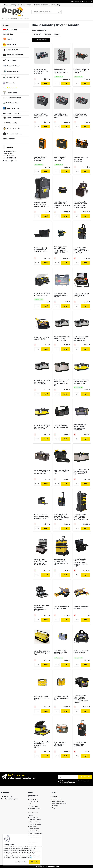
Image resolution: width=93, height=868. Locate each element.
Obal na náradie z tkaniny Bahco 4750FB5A (40, 159)
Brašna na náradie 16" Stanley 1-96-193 (81, 295)
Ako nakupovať (15, 5)
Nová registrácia (87, 1)
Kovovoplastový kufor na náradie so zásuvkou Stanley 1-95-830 (42, 608)
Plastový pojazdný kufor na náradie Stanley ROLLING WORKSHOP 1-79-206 (81, 517)
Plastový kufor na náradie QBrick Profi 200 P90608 (41, 72)
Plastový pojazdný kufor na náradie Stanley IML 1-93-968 (41, 204)
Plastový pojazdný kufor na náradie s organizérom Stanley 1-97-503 (62, 205)
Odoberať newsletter (22, 778)
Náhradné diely (10, 123)
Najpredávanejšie (9, 139)
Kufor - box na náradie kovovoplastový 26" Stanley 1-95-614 (81, 382)
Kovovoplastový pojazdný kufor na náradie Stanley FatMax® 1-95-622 (40, 562)
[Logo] (13, 12)
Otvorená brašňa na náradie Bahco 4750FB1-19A (81, 160)
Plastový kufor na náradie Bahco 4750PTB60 (60, 744)
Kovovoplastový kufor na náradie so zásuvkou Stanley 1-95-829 (42, 745)
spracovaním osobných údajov (77, 781)
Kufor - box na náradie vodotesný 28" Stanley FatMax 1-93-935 (42, 472)
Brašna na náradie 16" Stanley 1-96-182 (42, 338)
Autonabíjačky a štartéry (12, 113)
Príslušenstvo (9, 83)
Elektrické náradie (11, 66)
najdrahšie (47, 34)
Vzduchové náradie (12, 118)
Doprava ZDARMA (11, 50)
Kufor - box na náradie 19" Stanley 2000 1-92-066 (62, 472)
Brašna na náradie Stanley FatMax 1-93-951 (61, 427)
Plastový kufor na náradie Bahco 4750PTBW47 (80, 744)
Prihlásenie (76, 1)
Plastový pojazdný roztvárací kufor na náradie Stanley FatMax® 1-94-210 (80, 205)
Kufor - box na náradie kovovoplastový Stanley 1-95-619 (81, 339)
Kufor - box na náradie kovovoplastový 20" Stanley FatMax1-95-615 (62, 383)
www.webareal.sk (54, 866)
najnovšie (57, 34)
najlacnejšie (38, 34)
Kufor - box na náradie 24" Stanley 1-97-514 (42, 294)
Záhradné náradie (11, 77)
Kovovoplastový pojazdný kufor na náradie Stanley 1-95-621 (61, 562)
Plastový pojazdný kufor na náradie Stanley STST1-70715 (41, 250)
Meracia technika (11, 72)
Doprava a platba (27, 5)
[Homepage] (2, 5)
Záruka (6, 5)
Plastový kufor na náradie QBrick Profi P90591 (80, 116)
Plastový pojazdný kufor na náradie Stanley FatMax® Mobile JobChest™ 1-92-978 (61, 250)
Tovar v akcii (9, 45)
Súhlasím (35, 862)
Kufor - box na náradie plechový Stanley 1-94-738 (42, 653)
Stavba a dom (10, 93)
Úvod (4, 19)
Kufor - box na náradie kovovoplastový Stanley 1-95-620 (62, 339)
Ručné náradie (13, 19)
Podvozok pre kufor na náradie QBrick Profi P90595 (81, 71)
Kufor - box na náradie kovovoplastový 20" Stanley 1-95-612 (42, 427)
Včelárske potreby (11, 128)
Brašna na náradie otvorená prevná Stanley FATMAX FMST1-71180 (80, 427)
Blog (58, 5)
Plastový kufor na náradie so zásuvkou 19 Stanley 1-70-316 (41, 517)
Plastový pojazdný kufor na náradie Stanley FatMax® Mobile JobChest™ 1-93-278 (81, 563)
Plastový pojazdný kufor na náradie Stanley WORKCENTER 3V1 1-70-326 (81, 250)
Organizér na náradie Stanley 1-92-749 (61, 608)
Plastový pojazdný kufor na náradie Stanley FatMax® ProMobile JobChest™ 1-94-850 (81, 699)
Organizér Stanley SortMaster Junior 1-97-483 (61, 295)
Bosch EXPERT (10, 30)
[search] (59, 12)
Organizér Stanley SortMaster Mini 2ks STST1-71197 (61, 652)
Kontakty (53, 5)
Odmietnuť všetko (21, 862)
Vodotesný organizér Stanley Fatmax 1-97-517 (42, 698)
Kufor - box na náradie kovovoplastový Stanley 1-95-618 (42, 382)
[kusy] (37, 83)
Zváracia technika (11, 108)
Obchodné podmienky (41, 5)
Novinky (8, 39)
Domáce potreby (11, 103)
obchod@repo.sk (11, 161)
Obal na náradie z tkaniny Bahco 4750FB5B (60, 159)
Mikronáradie (10, 60)
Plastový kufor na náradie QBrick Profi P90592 (61, 116)
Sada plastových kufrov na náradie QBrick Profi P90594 (61, 71)
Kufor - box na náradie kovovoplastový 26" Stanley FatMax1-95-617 (81, 472)
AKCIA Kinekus (8, 34)
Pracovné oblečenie (12, 98)
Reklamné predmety (12, 134)
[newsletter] (85, 777)
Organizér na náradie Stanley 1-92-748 (81, 608)
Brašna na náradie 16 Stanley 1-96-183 (81, 652)
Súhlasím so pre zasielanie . (75, 782)
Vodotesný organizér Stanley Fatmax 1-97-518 (61, 698)
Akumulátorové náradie (13, 55)
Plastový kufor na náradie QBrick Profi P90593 (41, 116)
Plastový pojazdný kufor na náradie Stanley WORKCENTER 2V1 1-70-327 (61, 517)
